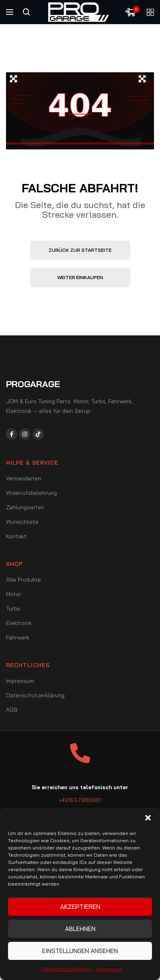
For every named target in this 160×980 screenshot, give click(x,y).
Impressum (109, 969)
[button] (148, 818)
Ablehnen (80, 929)
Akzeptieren (80, 907)
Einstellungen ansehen (80, 951)
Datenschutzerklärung (67, 969)
